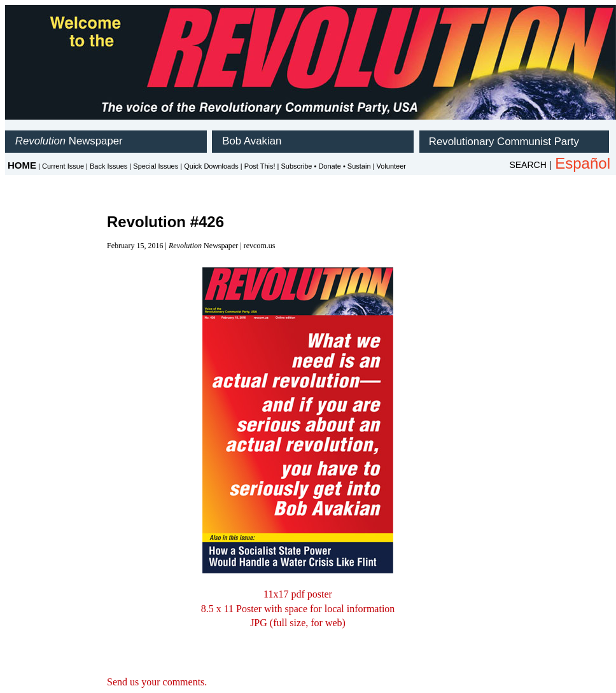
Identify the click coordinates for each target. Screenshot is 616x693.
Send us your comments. (157, 682)
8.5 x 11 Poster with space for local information (298, 609)
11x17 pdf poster (298, 594)
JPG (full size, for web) (298, 623)
